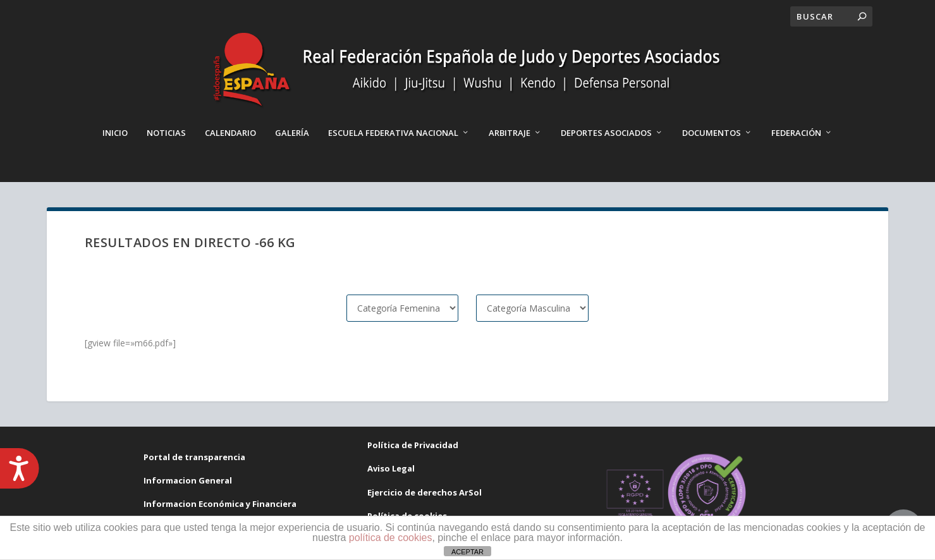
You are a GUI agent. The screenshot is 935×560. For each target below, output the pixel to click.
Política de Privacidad (413, 445)
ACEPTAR (467, 552)
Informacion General (188, 480)
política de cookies (391, 538)
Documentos (712, 133)
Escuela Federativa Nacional (393, 133)
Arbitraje (510, 133)
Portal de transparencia (194, 457)
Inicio (115, 133)
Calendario (230, 133)
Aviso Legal (391, 468)
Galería (292, 133)
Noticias (166, 133)
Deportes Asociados (606, 133)
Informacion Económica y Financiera (220, 504)
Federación (796, 133)
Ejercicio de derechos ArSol (425, 492)
